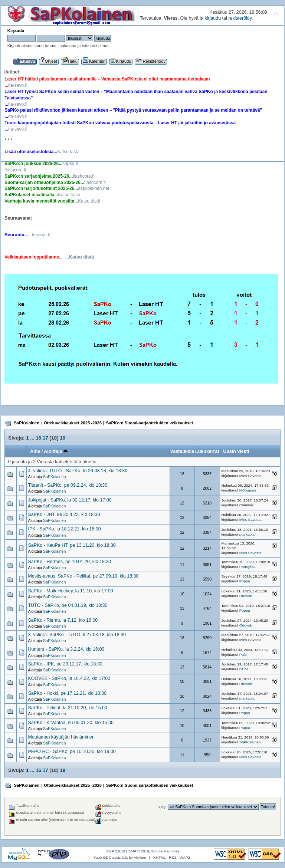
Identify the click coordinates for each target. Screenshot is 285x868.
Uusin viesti (236, 451)
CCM (244, 669)
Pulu (243, 655)
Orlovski (246, 596)
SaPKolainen (54, 477)
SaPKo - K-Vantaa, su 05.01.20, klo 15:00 (71, 723)
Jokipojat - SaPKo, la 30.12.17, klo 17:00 (70, 500)
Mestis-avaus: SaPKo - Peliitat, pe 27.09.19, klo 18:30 (83, 576)
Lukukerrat (207, 451)
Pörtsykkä (248, 567)
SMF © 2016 (139, 851)
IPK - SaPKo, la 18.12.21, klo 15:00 (64, 529)
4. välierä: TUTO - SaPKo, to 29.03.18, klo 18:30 (78, 471)
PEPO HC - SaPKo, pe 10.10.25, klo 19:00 (72, 752)
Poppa (245, 581)
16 (38, 438)
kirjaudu (213, 18)
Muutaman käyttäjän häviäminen (61, 737)
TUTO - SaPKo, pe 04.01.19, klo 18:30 (68, 605)
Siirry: (162, 807)
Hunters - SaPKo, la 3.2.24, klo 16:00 (66, 649)
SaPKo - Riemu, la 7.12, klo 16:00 (63, 620)
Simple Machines (165, 851)
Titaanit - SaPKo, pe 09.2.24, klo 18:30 (68, 485)
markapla (247, 534)
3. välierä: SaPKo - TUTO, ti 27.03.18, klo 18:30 (77, 635)
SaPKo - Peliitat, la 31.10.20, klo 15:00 (68, 708)
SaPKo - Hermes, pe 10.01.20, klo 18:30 (69, 562)
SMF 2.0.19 (116, 851)
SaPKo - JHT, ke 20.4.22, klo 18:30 (64, 514)
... (80, 257)
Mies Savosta (250, 520)
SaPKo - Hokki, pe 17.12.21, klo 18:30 (67, 693)
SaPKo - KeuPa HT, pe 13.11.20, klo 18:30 (72, 545)
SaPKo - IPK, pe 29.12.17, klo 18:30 (65, 664)
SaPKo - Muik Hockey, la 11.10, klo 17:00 (70, 591)
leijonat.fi (41, 235)
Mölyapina (248, 490)
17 (45, 438)
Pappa (245, 728)
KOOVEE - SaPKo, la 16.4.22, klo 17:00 (69, 678)
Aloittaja (56, 451)
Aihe (35, 451)
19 (63, 438)
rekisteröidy (240, 18)
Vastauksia (182, 451)
